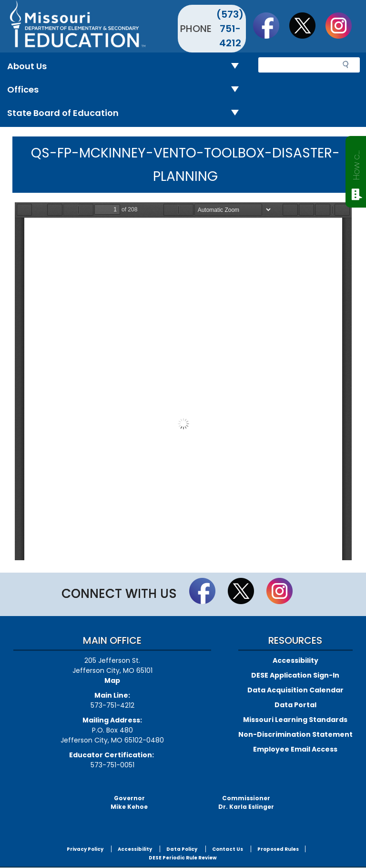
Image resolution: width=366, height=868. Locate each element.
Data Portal (295, 705)
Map (112, 680)
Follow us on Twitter (307, 25)
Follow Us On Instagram (343, 25)
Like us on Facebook (271, 25)
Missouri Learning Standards (295, 720)
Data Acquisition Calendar (295, 690)
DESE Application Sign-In (295, 675)
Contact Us (228, 849)
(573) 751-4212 (230, 29)
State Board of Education (127, 113)
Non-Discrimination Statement (295, 734)
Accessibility (295, 660)
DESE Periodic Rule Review (183, 858)
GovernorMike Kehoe (129, 802)
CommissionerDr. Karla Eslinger (246, 802)
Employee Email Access (295, 749)
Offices (127, 90)
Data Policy (182, 849)
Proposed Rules (278, 849)
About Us (127, 67)
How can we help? (356, 163)
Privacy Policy (85, 849)
